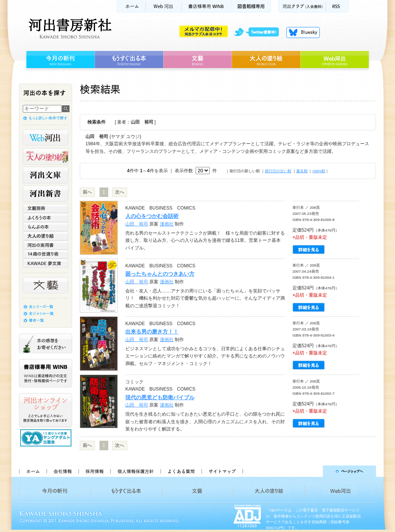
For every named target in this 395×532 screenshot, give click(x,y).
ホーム (131, 6)
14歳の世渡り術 (46, 254)
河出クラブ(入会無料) (302, 6)
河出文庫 (46, 175)
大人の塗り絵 (266, 60)
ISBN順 (318, 171)
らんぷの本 (46, 227)
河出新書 (46, 194)
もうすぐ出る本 (129, 60)
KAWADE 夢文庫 (46, 263)
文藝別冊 (46, 208)
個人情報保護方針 (135, 471)
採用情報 (94, 471)
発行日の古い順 (278, 171)
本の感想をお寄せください (46, 343)
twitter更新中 (259, 32)
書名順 (302, 171)
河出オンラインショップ (46, 410)
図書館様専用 (251, 6)
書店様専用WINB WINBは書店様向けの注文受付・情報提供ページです (46, 373)
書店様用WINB (207, 6)
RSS (337, 6)
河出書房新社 (69, 29)
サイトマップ (222, 471)
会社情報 (62, 471)
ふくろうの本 (46, 218)
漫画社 (167, 224)
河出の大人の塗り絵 (46, 156)
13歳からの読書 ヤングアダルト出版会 (47, 438)
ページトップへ (313, 471)
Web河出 (164, 6)
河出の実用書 (46, 245)
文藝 (197, 60)
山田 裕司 (137, 224)
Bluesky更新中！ (303, 32)
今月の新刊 (59, 60)
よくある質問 (181, 471)
